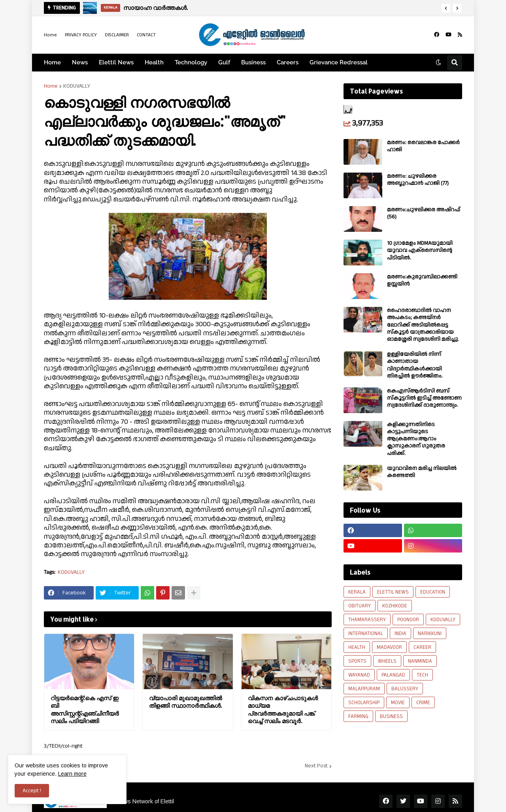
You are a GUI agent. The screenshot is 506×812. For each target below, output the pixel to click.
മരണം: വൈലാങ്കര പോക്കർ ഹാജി (423, 146)
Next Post (316, 766)
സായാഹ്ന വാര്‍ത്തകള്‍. (156, 8)
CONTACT (146, 35)
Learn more (72, 774)
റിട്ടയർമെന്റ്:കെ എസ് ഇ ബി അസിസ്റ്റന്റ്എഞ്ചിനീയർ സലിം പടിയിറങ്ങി (85, 710)
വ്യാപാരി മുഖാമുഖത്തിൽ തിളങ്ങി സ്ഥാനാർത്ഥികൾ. (186, 702)
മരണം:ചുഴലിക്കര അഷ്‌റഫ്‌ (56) (424, 213)
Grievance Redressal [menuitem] (339, 62)
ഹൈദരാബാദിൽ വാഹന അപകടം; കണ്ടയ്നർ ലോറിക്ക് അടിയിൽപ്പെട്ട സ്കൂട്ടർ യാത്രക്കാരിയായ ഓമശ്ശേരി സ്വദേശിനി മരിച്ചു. (423, 325)
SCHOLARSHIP (364, 703)
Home (50, 35)
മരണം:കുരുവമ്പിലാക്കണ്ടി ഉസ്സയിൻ (422, 280)
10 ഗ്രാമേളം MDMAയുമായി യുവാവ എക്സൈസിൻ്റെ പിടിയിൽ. (420, 251)
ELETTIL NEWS (393, 592)
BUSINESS (391, 716)
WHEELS (387, 661)
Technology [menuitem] (191, 62)
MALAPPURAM (364, 689)
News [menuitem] (80, 62)
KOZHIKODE (395, 606)
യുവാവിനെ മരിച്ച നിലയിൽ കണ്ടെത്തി (422, 472)
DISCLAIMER (117, 35)
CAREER (422, 647)
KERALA (357, 592)
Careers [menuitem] (288, 62)
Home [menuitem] (52, 62)
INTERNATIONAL (366, 633)
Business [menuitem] (253, 62)
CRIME (423, 703)
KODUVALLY (77, 86)
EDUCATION (433, 592)
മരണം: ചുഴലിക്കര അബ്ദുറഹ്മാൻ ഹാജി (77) (418, 180)
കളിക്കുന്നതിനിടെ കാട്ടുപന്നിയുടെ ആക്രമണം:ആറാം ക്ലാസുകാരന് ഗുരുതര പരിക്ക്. (416, 439)
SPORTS (357, 661)
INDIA (400, 633)
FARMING (358, 716)
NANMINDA (420, 661)
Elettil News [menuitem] (116, 62)
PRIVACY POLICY (81, 35)
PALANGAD (393, 675)
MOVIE (398, 703)
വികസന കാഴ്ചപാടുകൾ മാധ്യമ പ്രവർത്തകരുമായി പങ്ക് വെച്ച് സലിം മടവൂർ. (283, 710)
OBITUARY (360, 606)
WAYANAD (359, 675)
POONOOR (408, 620)
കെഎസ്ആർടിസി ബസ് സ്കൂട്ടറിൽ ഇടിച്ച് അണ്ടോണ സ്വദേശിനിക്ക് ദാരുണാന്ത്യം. (424, 398)
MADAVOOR (389, 647)
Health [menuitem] (154, 62)
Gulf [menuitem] (224, 62)
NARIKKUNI (430, 633)
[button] (446, 8)
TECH (422, 675)
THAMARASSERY (367, 620)
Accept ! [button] (32, 791)
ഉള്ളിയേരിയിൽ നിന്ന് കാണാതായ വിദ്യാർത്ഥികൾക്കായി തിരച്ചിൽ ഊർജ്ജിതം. (415, 365)
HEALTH (357, 647)
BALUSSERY (405, 689)
